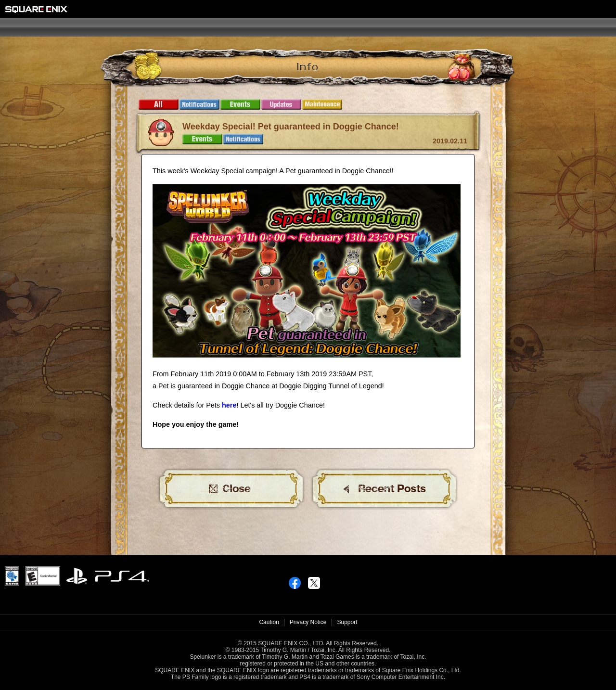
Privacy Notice (308, 622)
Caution (269, 622)
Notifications (199, 104)
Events (240, 104)
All (159, 104)
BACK (385, 489)
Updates (281, 104)
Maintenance (322, 104)
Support (347, 622)
